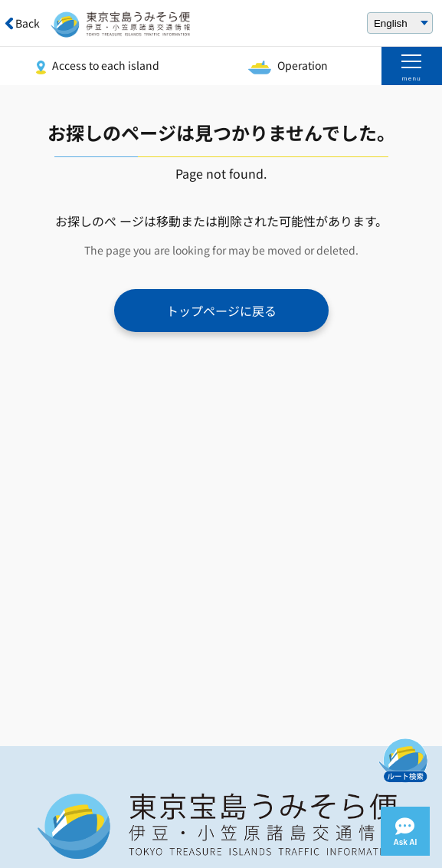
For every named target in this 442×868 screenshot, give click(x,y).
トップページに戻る (221, 311)
